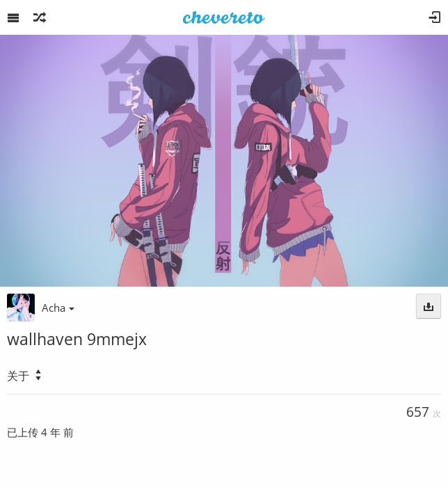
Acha (58, 308)
